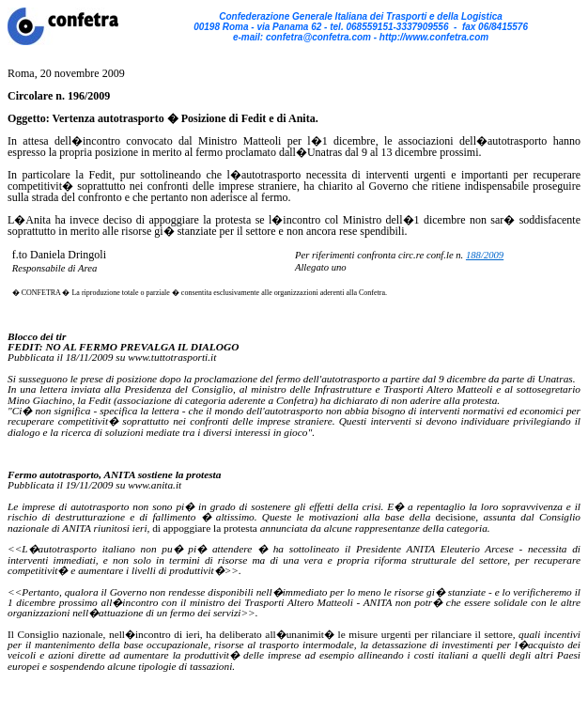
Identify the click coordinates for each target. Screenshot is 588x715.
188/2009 (485, 255)
